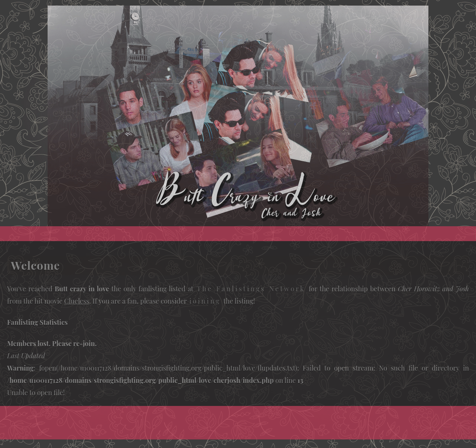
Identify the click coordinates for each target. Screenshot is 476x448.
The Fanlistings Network (251, 289)
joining (205, 301)
